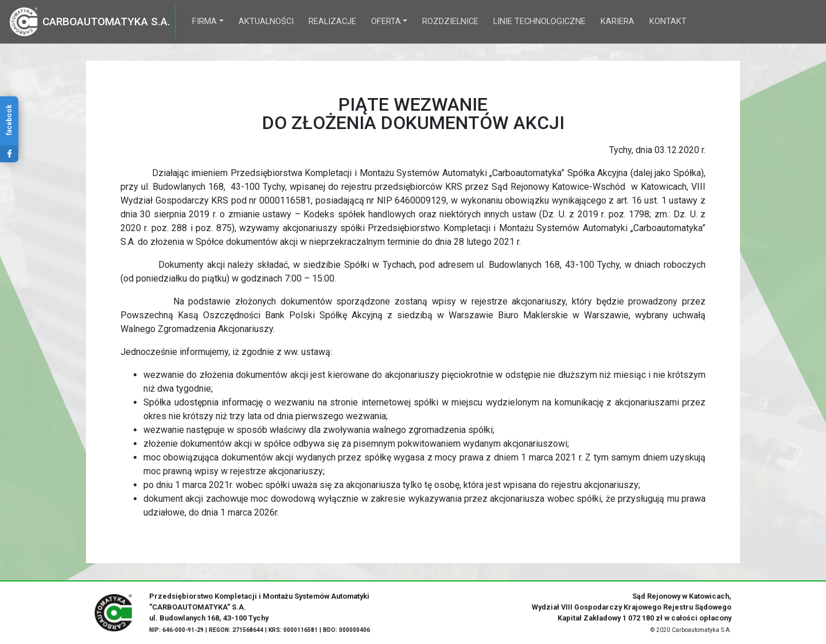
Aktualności (266, 22)
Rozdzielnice (450, 22)
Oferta (386, 22)
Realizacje (332, 22)
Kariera (617, 22)
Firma (204, 22)
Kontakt (668, 22)
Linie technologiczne (539, 22)
